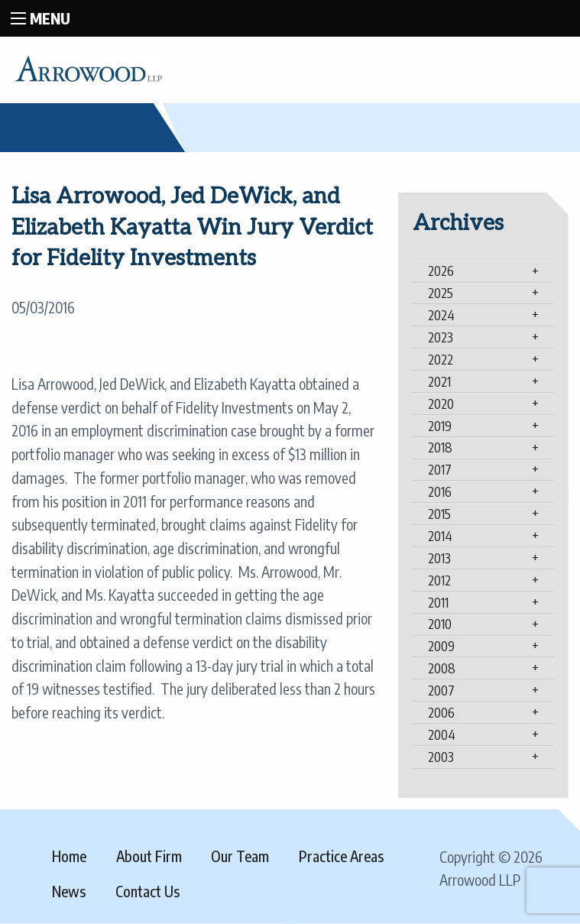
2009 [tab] (441, 646)
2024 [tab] (441, 315)
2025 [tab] (441, 293)
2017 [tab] (440, 469)
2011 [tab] (438, 602)
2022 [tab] (441, 359)
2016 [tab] (440, 491)
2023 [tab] (441, 337)
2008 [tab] (442, 668)
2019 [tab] (440, 426)
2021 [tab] (439, 381)
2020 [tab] (441, 404)
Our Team (240, 856)
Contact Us (147, 891)
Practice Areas (341, 856)
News (69, 891)
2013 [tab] (439, 558)
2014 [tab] (440, 536)
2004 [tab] (442, 734)
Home (69, 856)
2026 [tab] (441, 271)
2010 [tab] (440, 624)
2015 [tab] (439, 514)
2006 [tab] (441, 712)
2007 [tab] (441, 690)
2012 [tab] (439, 580)
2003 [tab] (441, 757)
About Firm (149, 856)
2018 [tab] (440, 447)
